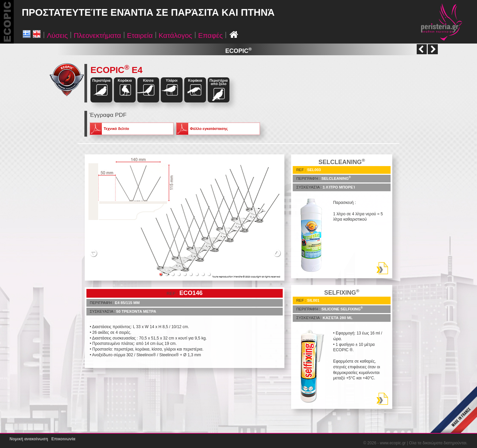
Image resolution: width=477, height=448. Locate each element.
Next (277, 253)
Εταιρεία (140, 35)
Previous (93, 253)
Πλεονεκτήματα (97, 35)
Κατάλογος (176, 35)
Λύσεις (57, 35)
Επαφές (210, 35)
